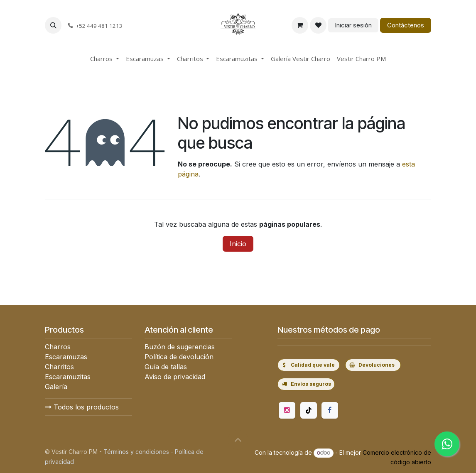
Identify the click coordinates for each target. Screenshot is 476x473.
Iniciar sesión (353, 25)
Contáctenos (406, 25)
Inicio (238, 244)
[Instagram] (287, 410)
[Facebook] (330, 410)
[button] (53, 25)
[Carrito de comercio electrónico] (300, 25)
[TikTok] (309, 410)
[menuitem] (105, 59)
